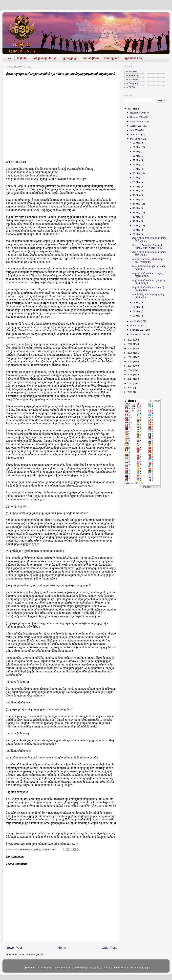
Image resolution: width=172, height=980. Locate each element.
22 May (137, 178)
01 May (137, 316)
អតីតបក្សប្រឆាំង (112, 58)
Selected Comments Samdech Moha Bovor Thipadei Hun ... (148, 246)
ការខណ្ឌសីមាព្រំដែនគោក (44, 58)
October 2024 (137, 117)
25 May (137, 164)
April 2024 (136, 321)
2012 (130, 388)
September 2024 (139, 122)
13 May (137, 217)
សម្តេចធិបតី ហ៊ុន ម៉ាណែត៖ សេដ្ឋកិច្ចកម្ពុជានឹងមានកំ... (148, 275)
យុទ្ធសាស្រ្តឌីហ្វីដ (70, 58)
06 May (137, 303)
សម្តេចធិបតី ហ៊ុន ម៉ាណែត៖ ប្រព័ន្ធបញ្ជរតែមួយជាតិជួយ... (149, 282)
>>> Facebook (131, 75)
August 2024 (137, 126)
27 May (137, 160)
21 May (137, 182)
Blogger (146, 967)
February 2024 (138, 330)
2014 (130, 379)
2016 (130, 370)
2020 (130, 353)
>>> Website (130, 72)
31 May (137, 143)
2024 (130, 109)
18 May (137, 195)
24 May (137, 169)
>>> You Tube (131, 79)
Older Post (109, 948)
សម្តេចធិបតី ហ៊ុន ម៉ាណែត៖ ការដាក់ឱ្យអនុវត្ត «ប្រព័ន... (148, 289)
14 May (137, 213)
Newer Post (14, 948)
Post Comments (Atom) (31, 954)
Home (9, 58)
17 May (137, 199)
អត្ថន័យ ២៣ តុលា (133, 58)
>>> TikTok (129, 87)
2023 (130, 340)
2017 (130, 366)
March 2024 (136, 326)
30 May (137, 147)
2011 (130, 392)
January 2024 (137, 334)
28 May (137, 156)
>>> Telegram (131, 83)
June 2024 (136, 135)
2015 (130, 375)
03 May (137, 307)
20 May (137, 186)
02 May (137, 311)
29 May (137, 151)
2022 (130, 344)
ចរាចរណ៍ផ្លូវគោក (91, 58)
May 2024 (135, 139)
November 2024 (138, 113)
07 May (137, 234)
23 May (137, 173)
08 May (137, 230)
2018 (130, 361)
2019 (130, 357)
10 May (137, 221)
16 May (137, 204)
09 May (137, 226)
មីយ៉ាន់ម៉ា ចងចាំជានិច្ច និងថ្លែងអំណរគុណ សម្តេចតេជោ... (148, 261)
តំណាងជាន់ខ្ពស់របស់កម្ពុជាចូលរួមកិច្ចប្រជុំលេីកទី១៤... (148, 296)
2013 (130, 383)
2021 (130, 348)
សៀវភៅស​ (22, 58)
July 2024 (135, 130)
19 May (137, 191)
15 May (137, 208)
